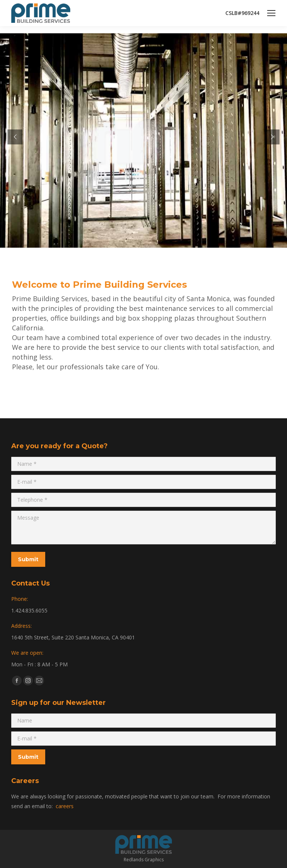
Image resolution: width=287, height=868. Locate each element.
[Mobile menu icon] (271, 13)
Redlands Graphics (144, 860)
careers (65, 806)
